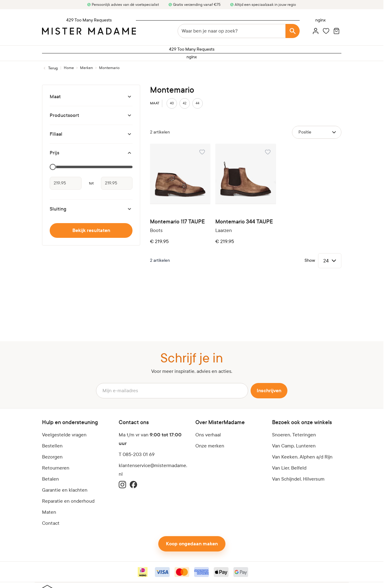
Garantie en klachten (65, 490)
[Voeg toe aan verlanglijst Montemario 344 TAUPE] (268, 152)
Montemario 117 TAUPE (177, 222)
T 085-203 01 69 (137, 454)
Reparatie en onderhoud (68, 501)
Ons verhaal (208, 435)
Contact (51, 523)
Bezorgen (52, 457)
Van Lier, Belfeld (289, 468)
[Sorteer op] (317, 132)
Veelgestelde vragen (64, 435)
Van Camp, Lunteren (294, 446)
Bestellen (52, 446)
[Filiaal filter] (91, 134)
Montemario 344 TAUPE (244, 222)
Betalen (50, 479)
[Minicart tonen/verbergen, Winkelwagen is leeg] (336, 31)
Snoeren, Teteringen (294, 435)
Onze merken (210, 446)
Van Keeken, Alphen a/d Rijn (302, 457)
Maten (49, 512)
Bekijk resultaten (91, 230)
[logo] (89, 31)
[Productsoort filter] (91, 115)
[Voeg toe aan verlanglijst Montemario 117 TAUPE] (202, 152)
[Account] (316, 31)
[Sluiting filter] (91, 209)
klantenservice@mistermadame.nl (153, 470)
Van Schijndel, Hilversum (298, 479)
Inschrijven (269, 391)
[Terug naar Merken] (50, 68)
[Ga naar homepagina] (69, 68)
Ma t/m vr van (150, 439)
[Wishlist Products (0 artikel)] (326, 31)
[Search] (293, 31)
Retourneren (56, 468)
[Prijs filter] (91, 153)
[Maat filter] (91, 97)
